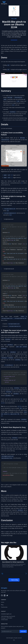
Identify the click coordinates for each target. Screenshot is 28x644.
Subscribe (23, 631)
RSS (14, 640)
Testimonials (4, 607)
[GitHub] (2, 595)
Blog (2, 605)
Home (3, 602)
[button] (3, 574)
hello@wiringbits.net (6, 614)
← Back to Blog (14, 580)
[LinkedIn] (5, 595)
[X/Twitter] (7, 595)
